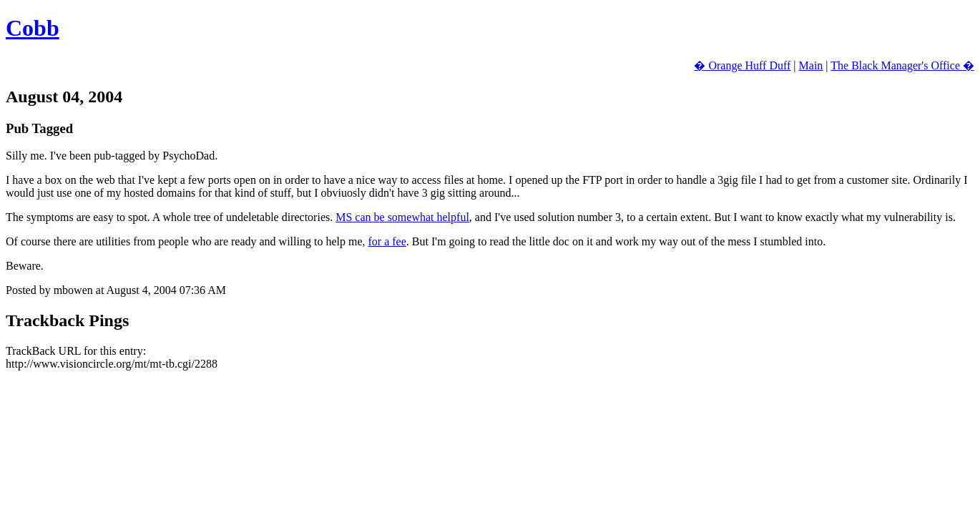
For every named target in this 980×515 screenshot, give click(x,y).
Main (811, 65)
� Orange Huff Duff (742, 65)
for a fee (387, 241)
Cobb (33, 28)
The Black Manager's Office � (902, 65)
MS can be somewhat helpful (402, 217)
